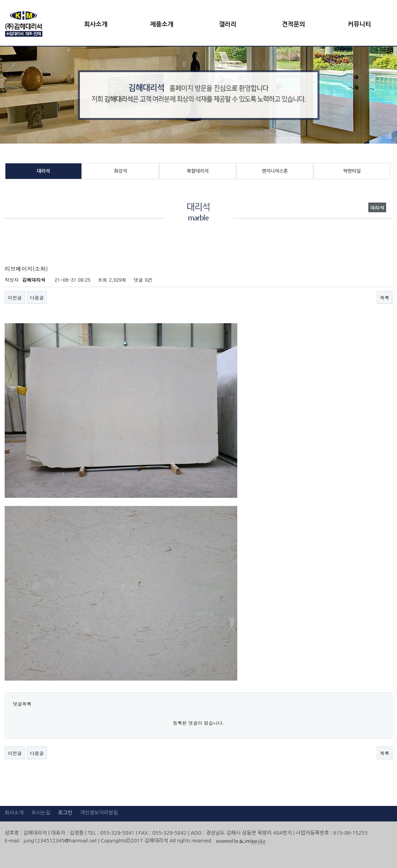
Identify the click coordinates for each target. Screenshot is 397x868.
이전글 (15, 297)
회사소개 (96, 24)
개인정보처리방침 (99, 813)
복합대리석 (198, 171)
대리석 (43, 171)
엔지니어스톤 (275, 171)
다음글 (37, 297)
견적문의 (293, 24)
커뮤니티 (359, 24)
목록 (385, 297)
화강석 (121, 171)
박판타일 (352, 171)
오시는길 (41, 813)
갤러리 (227, 24)
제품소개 (162, 24)
